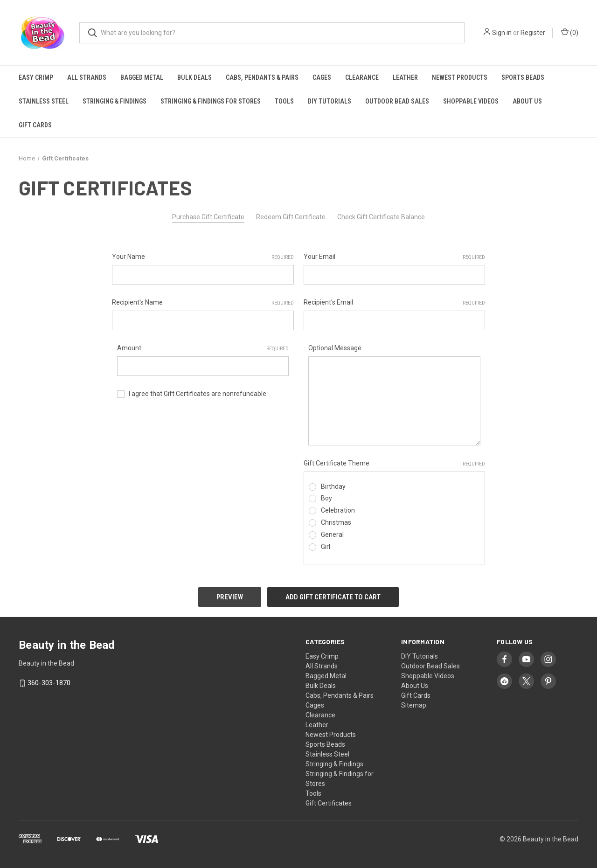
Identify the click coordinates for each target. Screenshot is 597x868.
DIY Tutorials (330, 101)
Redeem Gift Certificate (291, 217)
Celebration (338, 510)
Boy (326, 498)
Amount (203, 348)
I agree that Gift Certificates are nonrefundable (198, 394)
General (332, 535)
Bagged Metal (142, 77)
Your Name (203, 257)
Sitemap (414, 705)
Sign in (502, 33)
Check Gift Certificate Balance (381, 217)
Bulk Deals (194, 77)
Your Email (395, 257)
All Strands (87, 77)
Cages (322, 77)
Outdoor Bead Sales (397, 101)
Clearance (362, 77)
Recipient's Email (395, 303)
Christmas (336, 522)
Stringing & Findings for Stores (211, 101)
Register (533, 33)
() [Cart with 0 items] (570, 32)
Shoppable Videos (471, 101)
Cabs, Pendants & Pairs (262, 77)
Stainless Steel (44, 101)
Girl (326, 547)
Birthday (333, 486)
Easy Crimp (36, 77)
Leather (405, 77)
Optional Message (335, 348)
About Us (527, 101)
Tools (284, 101)
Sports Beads (523, 77)
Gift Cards (35, 125)
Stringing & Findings (115, 101)
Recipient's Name (203, 303)
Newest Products (460, 77)
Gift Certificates (329, 803)
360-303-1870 (49, 683)
